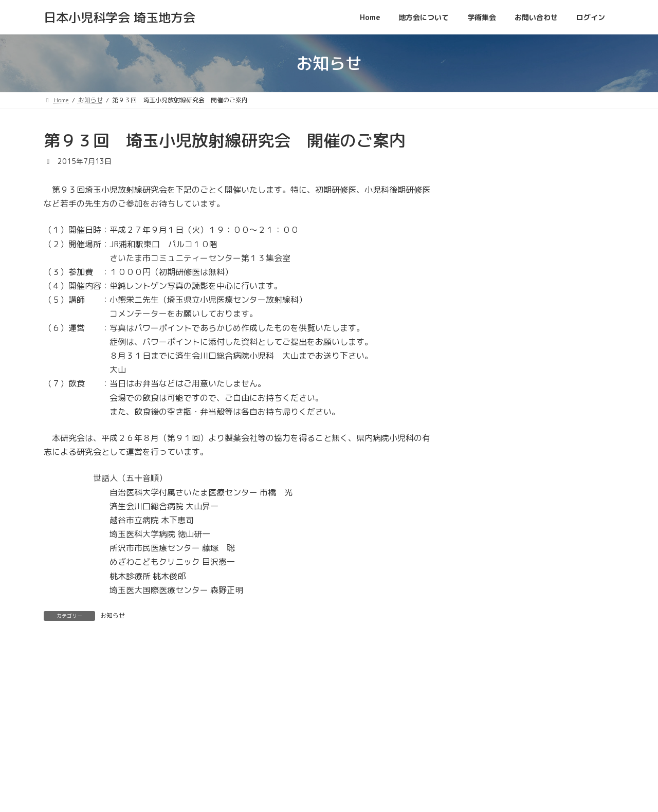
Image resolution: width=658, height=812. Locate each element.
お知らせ (113, 615)
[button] (532, 139)
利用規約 (592, 767)
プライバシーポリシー (528, 767)
